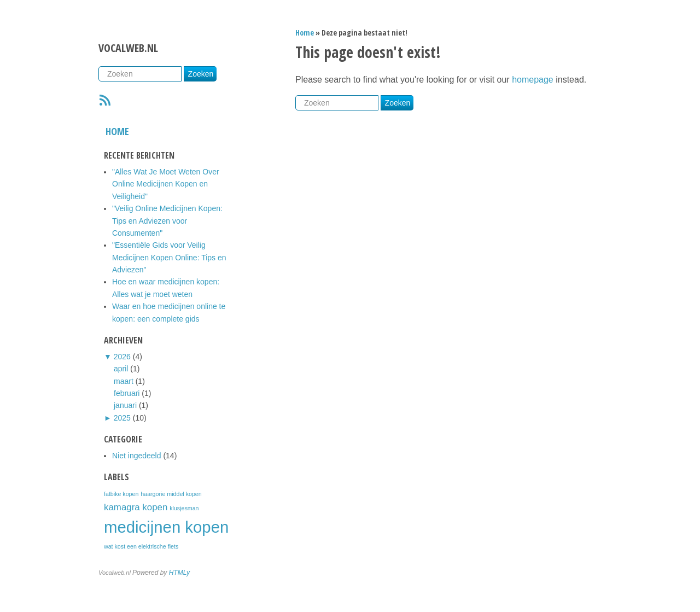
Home (117, 131)
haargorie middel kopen (171, 494)
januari (125, 405)
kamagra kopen (136, 507)
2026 (122, 357)
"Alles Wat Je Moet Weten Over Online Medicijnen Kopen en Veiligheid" (166, 184)
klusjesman (184, 508)
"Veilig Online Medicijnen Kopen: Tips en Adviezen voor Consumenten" (167, 221)
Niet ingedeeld (137, 456)
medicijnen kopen (166, 527)
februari (127, 393)
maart (124, 381)
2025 (122, 418)
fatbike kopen (121, 494)
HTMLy (179, 573)
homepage (533, 80)
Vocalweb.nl (128, 48)
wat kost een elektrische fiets (141, 546)
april (121, 369)
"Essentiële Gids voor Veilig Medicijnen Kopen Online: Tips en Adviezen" (169, 257)
